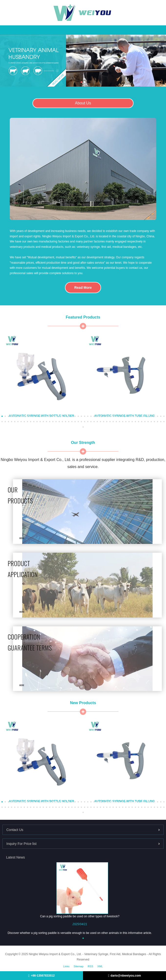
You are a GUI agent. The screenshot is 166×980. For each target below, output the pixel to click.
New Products (83, 703)
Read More (83, 288)
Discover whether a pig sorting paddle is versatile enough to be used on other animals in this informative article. (80, 933)
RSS (90, 966)
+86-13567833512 (43, 976)
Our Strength (83, 443)
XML (100, 966)
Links (66, 966)
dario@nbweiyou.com (126, 976)
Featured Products (83, 317)
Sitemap (79, 966)
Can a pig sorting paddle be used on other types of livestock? (80, 916)
